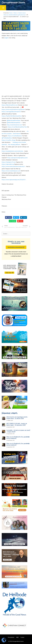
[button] (9, 217)
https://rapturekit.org (8, 164)
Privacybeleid (11, 637)
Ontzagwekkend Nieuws (13, 3)
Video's (15, 13)
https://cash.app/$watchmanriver (11, 112)
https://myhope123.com (9, 162)
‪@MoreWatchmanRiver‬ (14, 123)
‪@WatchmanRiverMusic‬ (14, 120)
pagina (7, 38)
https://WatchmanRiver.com (10, 105)
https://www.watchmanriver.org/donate (13, 109)
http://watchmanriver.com (14, 125)
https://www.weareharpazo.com (11, 171)
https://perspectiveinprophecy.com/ (17, 158)
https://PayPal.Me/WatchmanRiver (12, 116)
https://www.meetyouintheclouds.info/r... (14, 166)
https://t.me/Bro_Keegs (9, 140)
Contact (22, 637)
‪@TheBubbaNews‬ (7, 138)
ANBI (17, 637)
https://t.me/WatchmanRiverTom (17, 127)
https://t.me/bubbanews (15, 136)
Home (11, 13)
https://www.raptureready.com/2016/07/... (14, 180)
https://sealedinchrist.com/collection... (13, 151)
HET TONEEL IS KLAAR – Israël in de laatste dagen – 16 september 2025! (17, 424)
